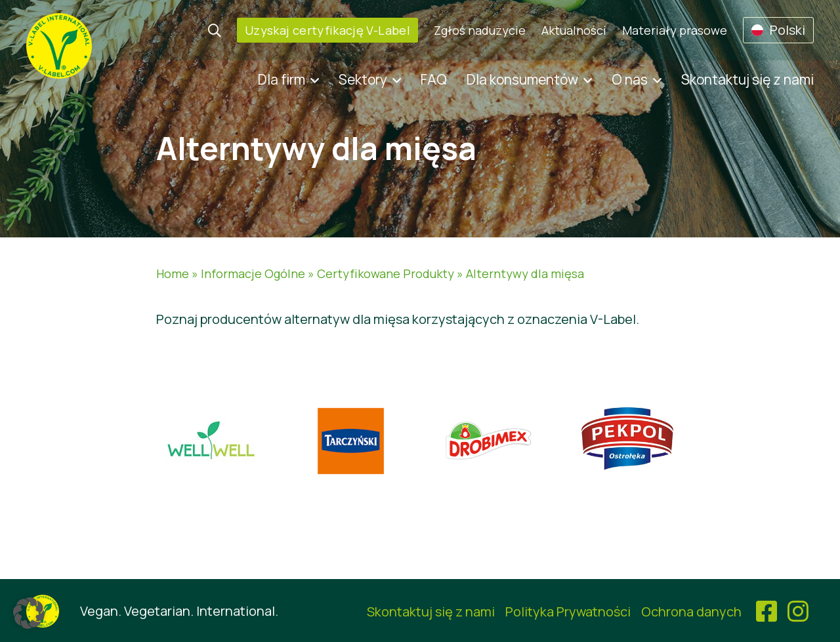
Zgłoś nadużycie (480, 30)
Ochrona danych (691, 612)
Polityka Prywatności (568, 612)
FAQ (434, 79)
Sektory (363, 79)
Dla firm (282, 79)
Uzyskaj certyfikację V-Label (327, 30)
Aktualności (574, 30)
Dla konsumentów (522, 79)
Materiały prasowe (675, 30)
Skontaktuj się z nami (747, 79)
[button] (29, 613)
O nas (630, 79)
